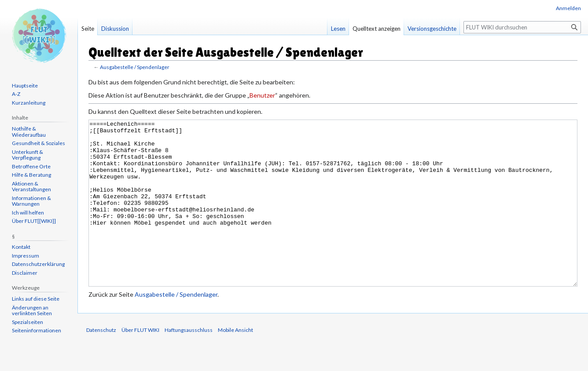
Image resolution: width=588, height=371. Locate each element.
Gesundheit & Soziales (39, 143)
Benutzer (262, 95)
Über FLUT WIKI (140, 363)
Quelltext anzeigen (377, 29)
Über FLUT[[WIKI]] (34, 221)
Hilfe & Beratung (31, 175)
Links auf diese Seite (36, 299)
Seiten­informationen (37, 330)
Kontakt (21, 247)
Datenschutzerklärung (38, 264)
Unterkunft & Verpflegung (28, 155)
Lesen (338, 29)
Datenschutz (101, 363)
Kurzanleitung (29, 103)
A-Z (16, 94)
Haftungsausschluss (189, 363)
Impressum (26, 256)
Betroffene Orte (31, 166)
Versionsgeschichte (432, 29)
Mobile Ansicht (235, 363)
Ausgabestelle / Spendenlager (135, 67)
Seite (88, 29)
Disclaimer (25, 273)
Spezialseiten (28, 322)
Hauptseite (25, 85)
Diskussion (115, 29)
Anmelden (568, 8)
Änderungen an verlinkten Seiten (32, 311)
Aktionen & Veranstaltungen (31, 187)
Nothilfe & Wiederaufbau (29, 132)
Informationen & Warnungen (31, 201)
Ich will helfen (28, 213)
